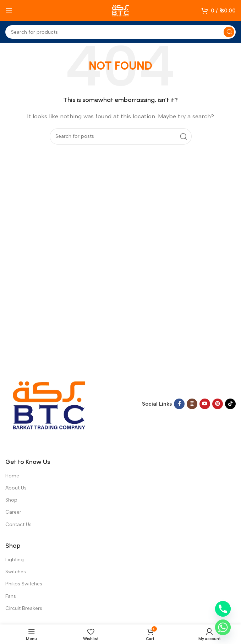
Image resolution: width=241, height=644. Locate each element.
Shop (11, 500)
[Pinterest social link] (218, 404)
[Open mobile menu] (9, 11)
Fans (11, 596)
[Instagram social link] (192, 404)
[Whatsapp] (223, 627)
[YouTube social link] (205, 404)
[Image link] (50, 404)
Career (13, 512)
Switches (16, 572)
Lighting (15, 560)
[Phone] (223, 609)
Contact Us (18, 524)
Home (12, 476)
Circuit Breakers (24, 608)
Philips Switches (24, 584)
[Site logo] (121, 10)
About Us (16, 488)
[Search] (120, 32)
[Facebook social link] (179, 404)
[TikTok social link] (230, 404)
